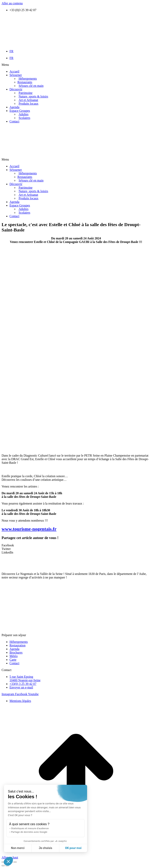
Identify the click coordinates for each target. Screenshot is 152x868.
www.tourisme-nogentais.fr (29, 529)
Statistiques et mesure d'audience (30, 828)
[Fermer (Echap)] (3, 862)
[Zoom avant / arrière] (15, 862)
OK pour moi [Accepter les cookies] (73, 848)
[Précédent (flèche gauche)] (3, 866)
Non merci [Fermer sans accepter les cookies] (18, 848)
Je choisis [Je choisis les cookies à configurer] (46, 848)
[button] (76, 65)
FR (11, 51)
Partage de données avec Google (29, 832)
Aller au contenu (12, 3)
